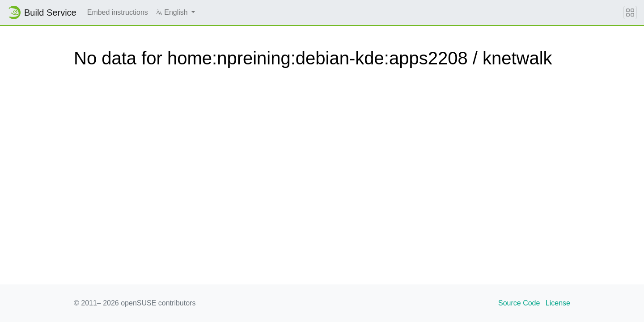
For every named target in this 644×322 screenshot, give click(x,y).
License (558, 303)
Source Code (519, 303)
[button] (175, 13)
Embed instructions (118, 12)
